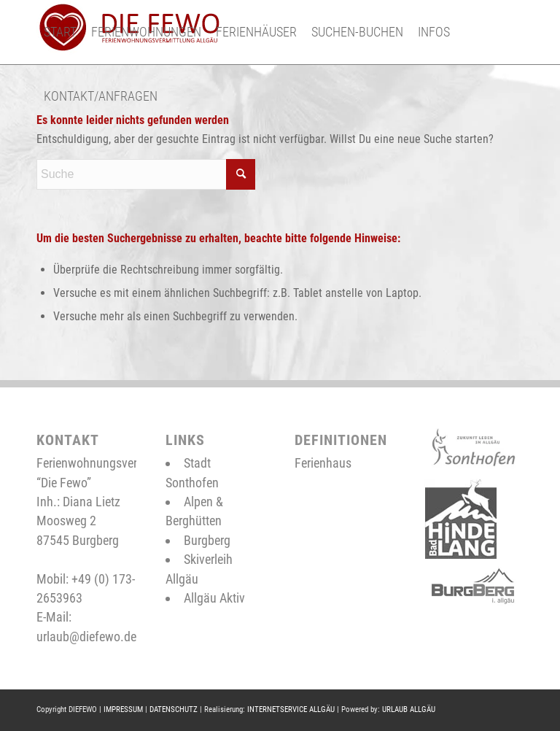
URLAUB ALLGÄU (409, 709)
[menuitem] (60, 32)
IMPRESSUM (123, 709)
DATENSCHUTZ (174, 709)
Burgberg (207, 540)
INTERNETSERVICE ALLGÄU (291, 709)
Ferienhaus (323, 463)
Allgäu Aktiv (214, 598)
